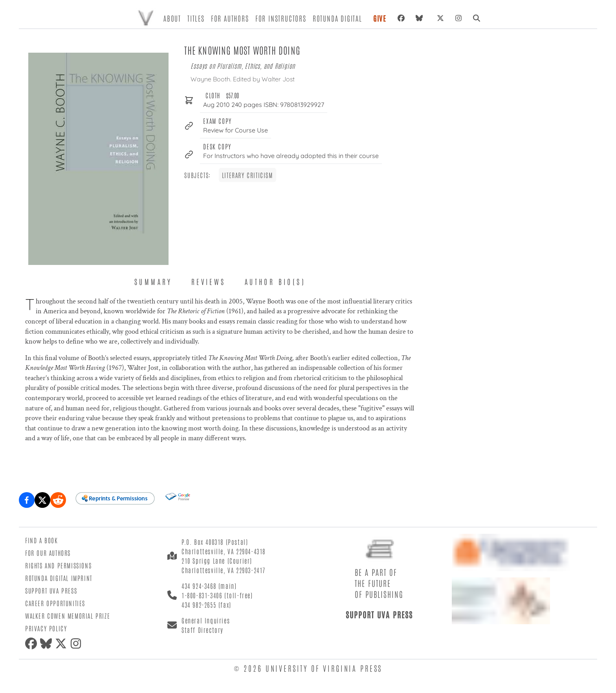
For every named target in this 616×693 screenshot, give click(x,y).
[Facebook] (401, 18)
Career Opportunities (55, 603)
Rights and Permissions (58, 565)
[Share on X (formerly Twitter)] (42, 500)
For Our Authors (48, 553)
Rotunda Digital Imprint (59, 578)
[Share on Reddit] (58, 500)
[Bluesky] (421, 18)
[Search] (477, 18)
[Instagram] (458, 18)
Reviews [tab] (209, 281)
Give (380, 18)
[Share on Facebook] (27, 500)
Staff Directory (203, 630)
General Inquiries (206, 620)
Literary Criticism (247, 175)
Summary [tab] (153, 281)
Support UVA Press (51, 590)
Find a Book (42, 540)
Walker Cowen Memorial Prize (68, 616)
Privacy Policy (46, 628)
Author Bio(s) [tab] (275, 281)
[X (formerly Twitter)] (440, 18)
